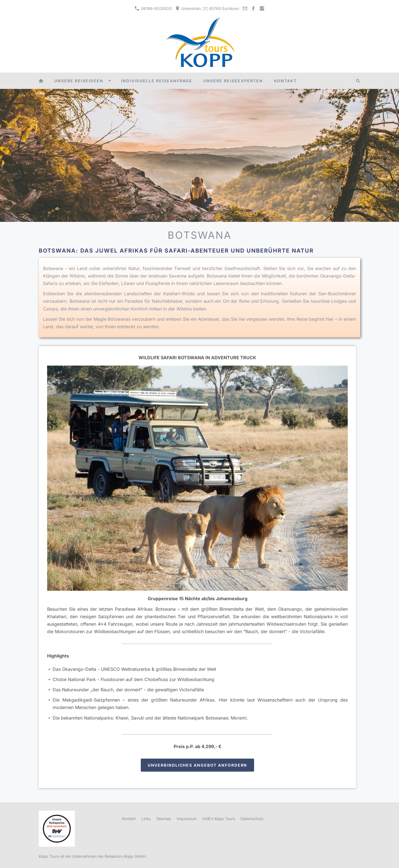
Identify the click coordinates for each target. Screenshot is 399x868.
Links (146, 819)
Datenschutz (252, 819)
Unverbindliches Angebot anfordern (198, 765)
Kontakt (129, 819)
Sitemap (164, 819)
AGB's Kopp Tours (219, 819)
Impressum (187, 819)
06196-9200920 (153, 8)
